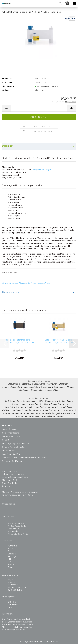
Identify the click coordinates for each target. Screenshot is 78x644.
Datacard (12, 553)
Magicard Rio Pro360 (42, 170)
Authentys (12, 545)
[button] (6, 108)
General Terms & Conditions (14, 446)
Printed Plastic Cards (17, 525)
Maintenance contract (12, 435)
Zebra (10, 566)
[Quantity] (39, 108)
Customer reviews (11, 292)
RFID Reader (13, 530)
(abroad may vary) (51, 86)
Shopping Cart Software (29, 640)
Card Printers (13, 527)
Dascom (11, 550)
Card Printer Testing (11, 432)
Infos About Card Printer (12, 453)
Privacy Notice (8, 449)
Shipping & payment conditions (16, 442)
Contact (5, 439)
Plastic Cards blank (16, 522)
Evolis (10, 547)
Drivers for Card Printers (12, 460)
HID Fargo (12, 555)
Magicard (12, 563)
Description (8, 146)
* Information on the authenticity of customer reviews (25, 456)
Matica (11, 561)
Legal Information (10, 428)
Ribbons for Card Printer (18, 533)
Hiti (9, 558)
